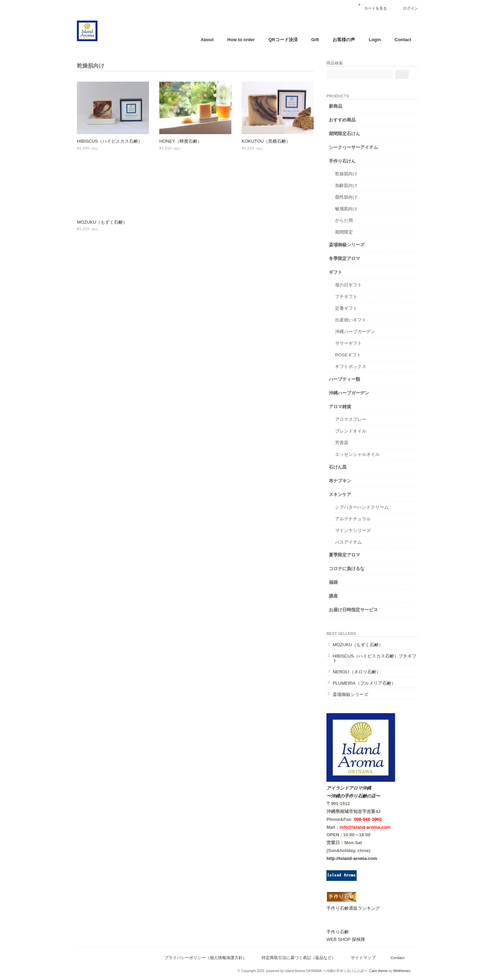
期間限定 (351, 231)
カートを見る (370, 6)
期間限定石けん (351, 133)
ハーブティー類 (351, 378)
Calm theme (376, 970)
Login (372, 40)
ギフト (342, 271)
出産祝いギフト (358, 319)
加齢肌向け (353, 184)
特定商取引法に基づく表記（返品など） (296, 957)
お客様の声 (341, 40)
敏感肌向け (353, 208)
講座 (340, 595)
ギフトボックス (358, 365)
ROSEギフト (355, 354)
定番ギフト (353, 307)
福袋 (340, 581)
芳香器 (349, 442)
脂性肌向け (353, 196)
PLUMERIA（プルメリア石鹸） (371, 682)
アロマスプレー (358, 418)
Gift (313, 40)
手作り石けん (349, 160)
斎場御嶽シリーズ (354, 244)
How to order (239, 40)
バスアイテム (355, 541)
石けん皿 (345, 466)
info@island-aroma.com (372, 826)
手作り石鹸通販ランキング (360, 907)
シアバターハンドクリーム (369, 506)
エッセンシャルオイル (364, 453)
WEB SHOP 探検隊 (353, 939)
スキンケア (347, 493)
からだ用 (351, 219)
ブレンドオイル (358, 430)
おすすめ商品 (349, 119)
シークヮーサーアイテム (360, 146)
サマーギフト (355, 342)
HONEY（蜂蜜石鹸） (183, 141)
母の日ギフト (355, 284)
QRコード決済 (281, 40)
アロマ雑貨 (347, 406)
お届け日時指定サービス (360, 609)
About (205, 40)
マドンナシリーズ (360, 529)
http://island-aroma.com (359, 858)
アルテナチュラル (360, 518)
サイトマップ (361, 957)
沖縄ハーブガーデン (362, 330)
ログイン (408, 8)
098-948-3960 (374, 819)
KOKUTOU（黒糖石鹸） (268, 141)
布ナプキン (347, 480)
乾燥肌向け (353, 173)
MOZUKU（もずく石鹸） (105, 222)
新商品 (342, 105)
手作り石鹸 (344, 931)
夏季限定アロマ (351, 554)
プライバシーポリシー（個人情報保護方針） (203, 957)
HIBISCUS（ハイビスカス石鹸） (112, 141)
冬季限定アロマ (351, 257)
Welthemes (399, 970)
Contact (401, 40)
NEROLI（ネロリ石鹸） (363, 671)
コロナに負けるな (354, 568)
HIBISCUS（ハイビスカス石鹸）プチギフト (377, 658)
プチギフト (353, 296)
